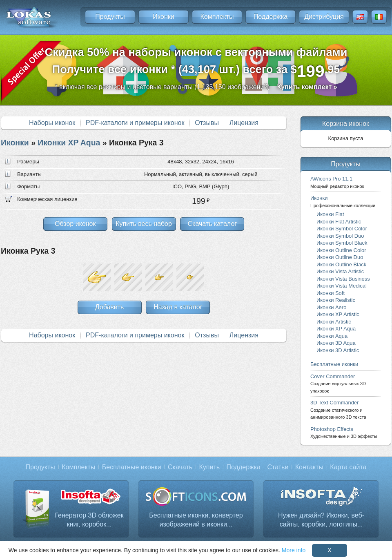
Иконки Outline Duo (340, 257)
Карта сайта (348, 467)
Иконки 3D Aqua (336, 343)
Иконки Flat (330, 214)
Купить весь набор (144, 224)
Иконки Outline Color (341, 250)
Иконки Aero (331, 307)
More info (294, 550)
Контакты (309, 467)
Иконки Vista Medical (342, 286)
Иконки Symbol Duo (340, 236)
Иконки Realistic (336, 300)
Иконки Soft (331, 293)
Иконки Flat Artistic (339, 222)
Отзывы (207, 123)
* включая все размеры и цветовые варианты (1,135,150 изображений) (196, 87)
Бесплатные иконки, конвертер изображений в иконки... (196, 520)
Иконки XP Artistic (338, 314)
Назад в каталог (178, 307)
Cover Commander (338, 383)
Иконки (163, 17)
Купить (210, 467)
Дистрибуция (324, 17)
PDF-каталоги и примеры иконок (135, 123)
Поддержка (271, 17)
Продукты (110, 17)
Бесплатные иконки (334, 364)
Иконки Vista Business (343, 279)
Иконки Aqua (332, 336)
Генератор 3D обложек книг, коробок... (89, 520)
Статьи (278, 467)
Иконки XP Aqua (69, 143)
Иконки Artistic (334, 322)
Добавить (110, 307)
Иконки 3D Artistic (338, 350)
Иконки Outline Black (341, 264)
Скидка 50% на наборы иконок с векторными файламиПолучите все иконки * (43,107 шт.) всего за (196, 63)
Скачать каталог (212, 224)
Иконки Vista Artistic (340, 271)
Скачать (180, 467)
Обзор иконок (75, 224)
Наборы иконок (52, 123)
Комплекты (217, 17)
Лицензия (244, 123)
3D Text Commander (338, 409)
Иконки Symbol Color (342, 229)
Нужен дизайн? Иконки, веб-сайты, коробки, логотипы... (321, 520)
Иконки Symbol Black (342, 243)
